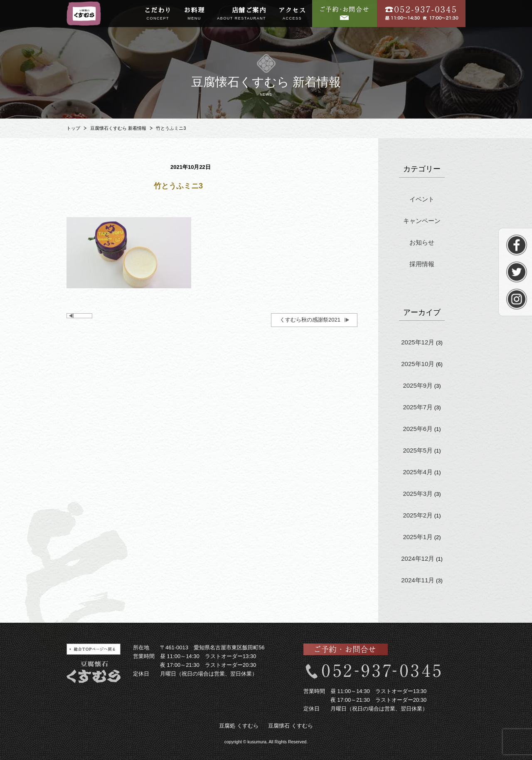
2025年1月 (418, 537)
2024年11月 (418, 580)
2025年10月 (418, 364)
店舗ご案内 (241, 14)
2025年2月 (418, 515)
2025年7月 (418, 407)
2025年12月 (418, 342)
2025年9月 (418, 385)
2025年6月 (418, 429)
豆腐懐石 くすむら (291, 726)
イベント (422, 199)
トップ (73, 128)
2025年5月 (418, 450)
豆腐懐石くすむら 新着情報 (118, 128)
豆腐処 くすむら (239, 726)
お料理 (195, 14)
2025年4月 (418, 472)
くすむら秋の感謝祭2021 (310, 320)
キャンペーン (422, 221)
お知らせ (422, 242)
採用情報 (422, 264)
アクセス (292, 14)
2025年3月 (418, 494)
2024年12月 (418, 558)
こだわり (158, 14)
